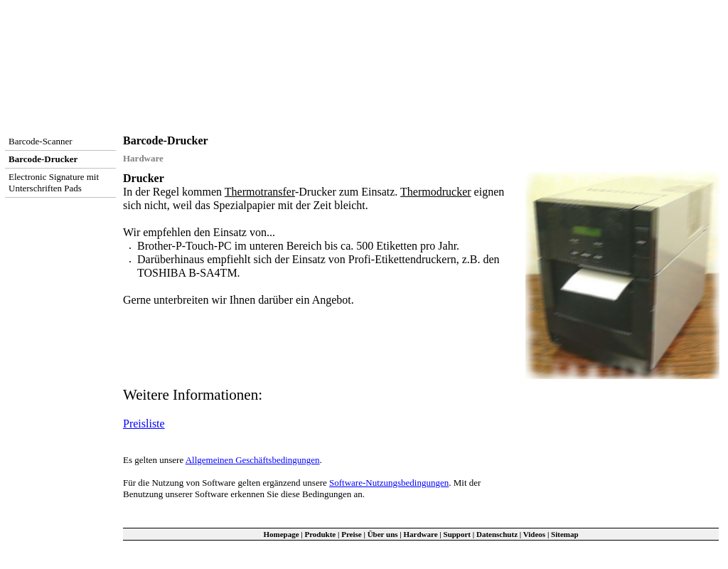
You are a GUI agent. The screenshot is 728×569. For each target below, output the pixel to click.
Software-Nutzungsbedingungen (389, 483)
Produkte (320, 534)
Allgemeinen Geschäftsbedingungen (253, 460)
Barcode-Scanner (41, 141)
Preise (352, 534)
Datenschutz (497, 534)
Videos (534, 534)
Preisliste (144, 424)
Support (457, 534)
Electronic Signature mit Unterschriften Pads (54, 182)
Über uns (383, 534)
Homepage (281, 534)
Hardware (421, 534)
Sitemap (565, 534)
